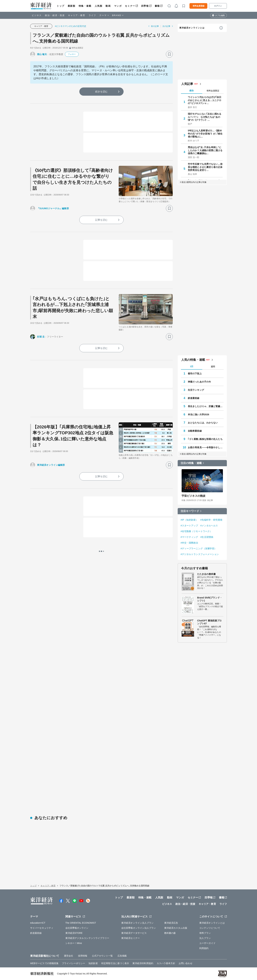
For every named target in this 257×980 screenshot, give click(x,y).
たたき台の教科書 (206, 574)
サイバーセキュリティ (42, 928)
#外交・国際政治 (189, 543)
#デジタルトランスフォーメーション (200, 554)
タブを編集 (220, 15)
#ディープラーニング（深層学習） (199, 548)
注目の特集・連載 (191, 463)
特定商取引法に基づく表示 (115, 963)
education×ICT (38, 923)
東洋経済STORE (74, 933)
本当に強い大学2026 (198, 414)
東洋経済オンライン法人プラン (137, 923)
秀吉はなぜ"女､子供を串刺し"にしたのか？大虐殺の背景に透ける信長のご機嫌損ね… (205, 150)
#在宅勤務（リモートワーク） (196, 531)
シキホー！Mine (74, 943)
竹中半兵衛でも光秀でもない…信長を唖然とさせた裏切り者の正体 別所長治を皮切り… (205, 167)
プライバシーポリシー (74, 963)
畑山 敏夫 (42, 54)
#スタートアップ (189, 526)
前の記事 (155, 26)
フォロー (72, 54)
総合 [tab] (192, 91)
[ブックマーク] (169, 54)
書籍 (157, 6)
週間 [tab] (213, 367)
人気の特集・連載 (193, 360)
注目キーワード (190, 511)
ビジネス (37, 15)
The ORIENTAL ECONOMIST (81, 923)
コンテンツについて (210, 928)
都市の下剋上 (195, 374)
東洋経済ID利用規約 (143, 963)
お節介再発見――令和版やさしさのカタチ (206, 447)
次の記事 (166, 26)
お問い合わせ (186, 963)
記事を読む (101, 220)
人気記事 (187, 84)
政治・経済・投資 (55, 15)
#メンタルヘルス (209, 526)
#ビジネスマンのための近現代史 (71, 26)
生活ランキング (196, 390)
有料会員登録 (198, 6)
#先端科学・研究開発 (211, 520)
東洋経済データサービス (134, 933)
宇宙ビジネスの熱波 (193, 496)
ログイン (218, 6)
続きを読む (101, 91)
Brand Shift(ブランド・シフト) (210, 599)
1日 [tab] (192, 366)
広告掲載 (122, 956)
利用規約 (204, 948)
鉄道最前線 (194, 398)
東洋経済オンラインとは (192, 28)
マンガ (118, 6)
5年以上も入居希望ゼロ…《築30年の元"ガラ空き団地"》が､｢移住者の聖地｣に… (205, 134)
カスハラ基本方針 (166, 963)
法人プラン (205, 938)
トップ (61, 6)
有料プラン (205, 933)
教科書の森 (170, 933)
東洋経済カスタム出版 (176, 928)
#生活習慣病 (207, 537)
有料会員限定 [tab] (213, 91)
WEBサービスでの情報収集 (44, 963)
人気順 (99, 6)
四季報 (145, 6)
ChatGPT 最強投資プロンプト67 (209, 622)
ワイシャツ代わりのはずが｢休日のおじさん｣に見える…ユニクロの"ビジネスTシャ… (205, 100)
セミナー (130, 6)
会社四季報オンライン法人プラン (139, 928)
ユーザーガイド (207, 943)
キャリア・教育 (77, 15)
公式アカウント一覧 (102, 956)
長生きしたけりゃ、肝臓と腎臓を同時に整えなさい (206, 406)
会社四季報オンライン (77, 928)
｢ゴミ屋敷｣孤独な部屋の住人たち (205, 439)
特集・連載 (85, 6)
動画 (108, 6)
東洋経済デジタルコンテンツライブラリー (87, 938)
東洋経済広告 (171, 923)
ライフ (92, 15)
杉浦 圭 (41, 337)
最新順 (72, 6)
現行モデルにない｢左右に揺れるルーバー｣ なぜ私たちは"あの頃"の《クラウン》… (205, 117)
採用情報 (83, 956)
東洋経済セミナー (131, 938)
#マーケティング (189, 537)
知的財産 (93, 963)
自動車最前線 (195, 431)
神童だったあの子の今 (199, 382)
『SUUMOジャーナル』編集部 (53, 208)
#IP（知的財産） (189, 520)
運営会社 (69, 956)
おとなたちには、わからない (203, 423)
